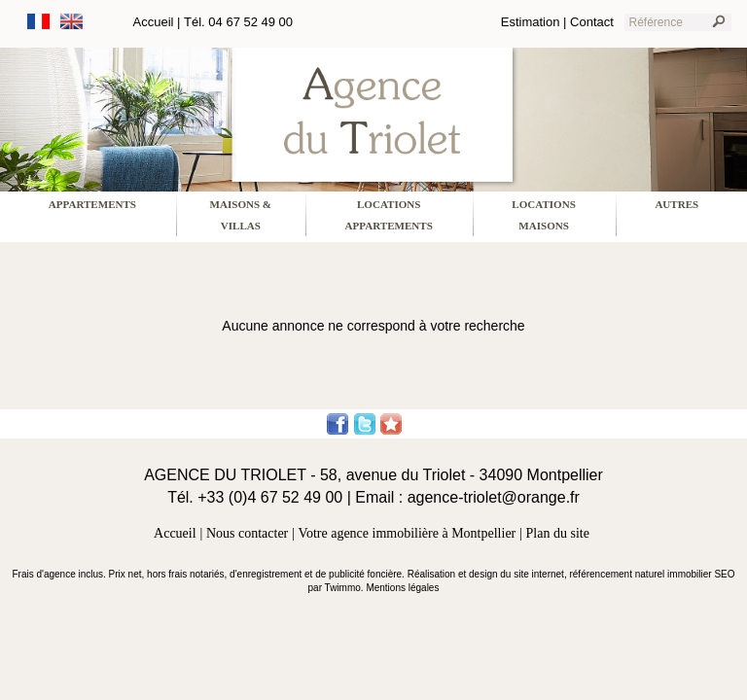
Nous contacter (247, 533)
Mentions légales (402, 588)
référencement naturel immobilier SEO (652, 574)
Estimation (531, 22)
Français (39, 21)
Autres (676, 204)
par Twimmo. (338, 588)
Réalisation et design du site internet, (489, 574)
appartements (92, 204)
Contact (592, 22)
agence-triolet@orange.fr (494, 497)
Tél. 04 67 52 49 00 (238, 22)
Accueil (154, 22)
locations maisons (543, 215)
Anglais (72, 21)
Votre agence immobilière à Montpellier (408, 533)
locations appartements (389, 215)
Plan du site (558, 533)
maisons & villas (241, 215)
